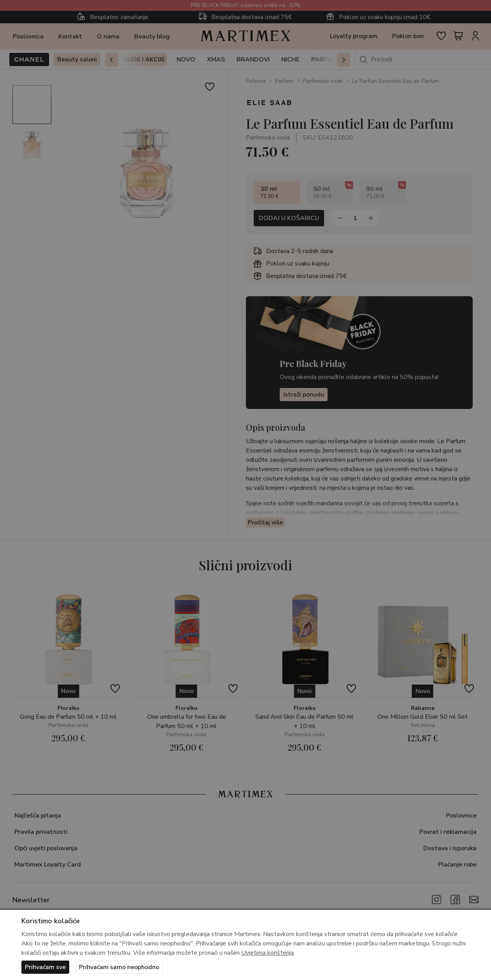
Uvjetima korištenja (267, 953)
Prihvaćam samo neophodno (119, 967)
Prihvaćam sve (45, 967)
